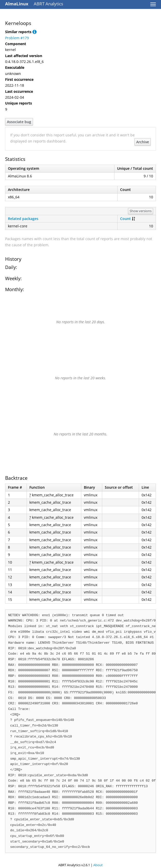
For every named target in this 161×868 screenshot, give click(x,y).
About (98, 865)
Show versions (141, 211)
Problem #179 (17, 38)
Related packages (23, 219)
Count (125, 219)
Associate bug (19, 122)
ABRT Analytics (34, 4)
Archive (143, 142)
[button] (34, 32)
